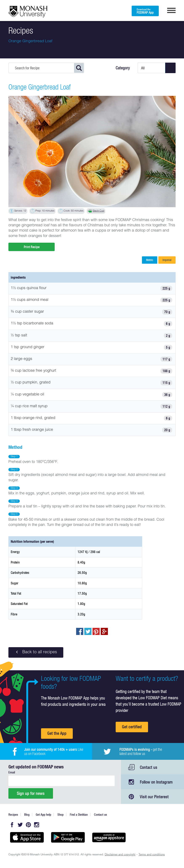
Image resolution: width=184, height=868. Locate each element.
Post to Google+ (104, 631)
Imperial (167, 260)
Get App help (43, 815)
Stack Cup (98, 211)
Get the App (57, 733)
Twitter (20, 825)
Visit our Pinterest (154, 797)
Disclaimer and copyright (120, 855)
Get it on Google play (68, 837)
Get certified (132, 727)
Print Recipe (32, 247)
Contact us (149, 767)
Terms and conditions (152, 855)
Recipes (13, 815)
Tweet (88, 631)
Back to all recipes (36, 652)
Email (12, 772)
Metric (150, 260)
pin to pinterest (96, 631)
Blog (27, 815)
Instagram (37, 825)
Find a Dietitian (79, 815)
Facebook (12, 825)
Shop (60, 815)
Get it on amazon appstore (109, 837)
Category (123, 68)
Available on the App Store (27, 837)
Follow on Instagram (156, 782)
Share (80, 631)
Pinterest (28, 825)
